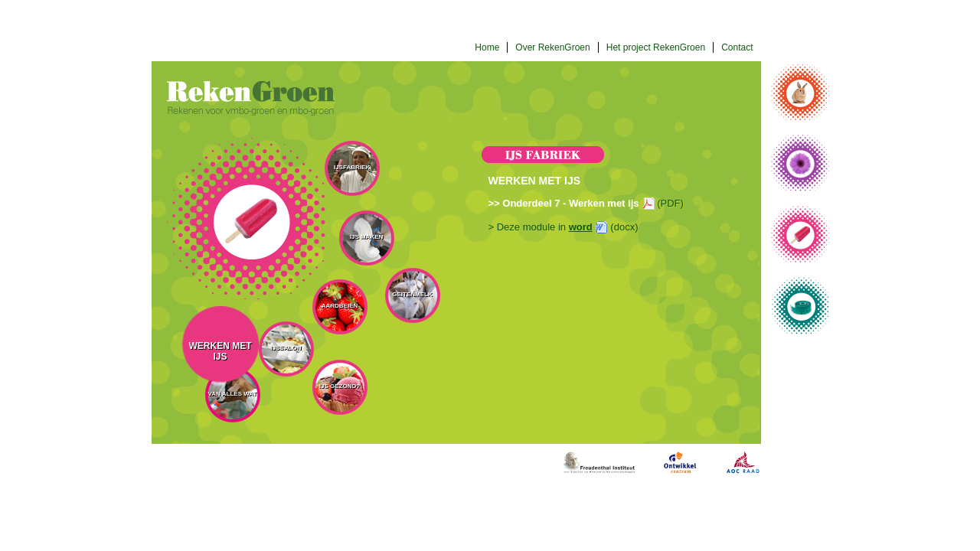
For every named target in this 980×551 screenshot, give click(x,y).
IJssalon (286, 348)
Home (487, 47)
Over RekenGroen (552, 47)
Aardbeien (340, 306)
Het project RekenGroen (656, 47)
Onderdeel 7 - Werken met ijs (570, 203)
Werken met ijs (220, 351)
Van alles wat (233, 394)
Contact (737, 47)
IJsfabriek (352, 167)
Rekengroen (251, 98)
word (581, 227)
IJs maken (367, 237)
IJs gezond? (340, 386)
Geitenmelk (412, 294)
